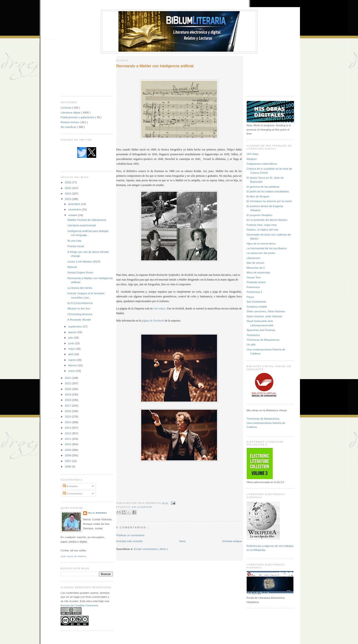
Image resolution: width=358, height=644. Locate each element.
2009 (68, 450)
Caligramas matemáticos (262, 164)
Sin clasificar (69, 127)
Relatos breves (70, 122)
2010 (68, 444)
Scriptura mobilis (257, 306)
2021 (68, 383)
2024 (68, 193)
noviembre (75, 209)
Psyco (250, 297)
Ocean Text (254, 277)
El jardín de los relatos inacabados (268, 191)
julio (71, 338)
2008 (68, 455)
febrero (73, 365)
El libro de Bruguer (258, 196)
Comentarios (73, 493)
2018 (68, 400)
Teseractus (253, 335)
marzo (73, 360)
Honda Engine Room (80, 272)
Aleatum (252, 159)
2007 (68, 461)
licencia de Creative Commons (79, 605)
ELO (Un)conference (80, 303)
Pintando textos (256, 282)
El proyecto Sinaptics (260, 215)
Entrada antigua (232, 541)
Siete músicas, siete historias (265, 316)
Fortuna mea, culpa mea (262, 225)
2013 (68, 428)
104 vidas (253, 154)
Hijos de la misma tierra (261, 243)
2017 (68, 406)
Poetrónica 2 (254, 292)
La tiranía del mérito (80, 288)
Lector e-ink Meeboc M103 (84, 261)
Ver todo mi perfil (74, 557)
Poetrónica (253, 287)
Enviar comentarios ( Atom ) (151, 549)
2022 (68, 378)
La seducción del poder (261, 253)
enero (72, 371)
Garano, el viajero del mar (263, 229)
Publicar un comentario (131, 535)
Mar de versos (255, 263)
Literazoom (254, 258)
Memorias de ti (256, 268)
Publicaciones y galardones (78, 117)
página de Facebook (153, 321)
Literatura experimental (82, 225)
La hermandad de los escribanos (267, 248)
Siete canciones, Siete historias (266, 311)
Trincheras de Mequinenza (263, 340)
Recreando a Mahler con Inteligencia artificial (155, 66)
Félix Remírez (97, 513)
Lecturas (66, 107)
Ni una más (75, 241)
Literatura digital (71, 112)
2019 (68, 394)
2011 (68, 439)
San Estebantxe (256, 302)
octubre (73, 215)
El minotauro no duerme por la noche (269, 201)
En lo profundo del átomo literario (267, 220)
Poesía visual (76, 246)
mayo (72, 349)
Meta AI (72, 267)
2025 (68, 188)
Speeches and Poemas (261, 330)
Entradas (70, 486)
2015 (68, 416)
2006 (68, 466)
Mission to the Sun (79, 308)
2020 (68, 389)
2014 (68, 422)
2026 (68, 182)
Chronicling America (80, 314)
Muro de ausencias (258, 272)
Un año (251, 344)
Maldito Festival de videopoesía (87, 220)
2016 (68, 411)
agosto (73, 332)
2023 (68, 199)
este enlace (159, 309)
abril (71, 354)
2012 (68, 433)
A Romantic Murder (79, 320)
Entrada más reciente (129, 541)
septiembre (75, 326)
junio (72, 343)
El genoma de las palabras (263, 187)
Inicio (182, 541)
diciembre (75, 204)
